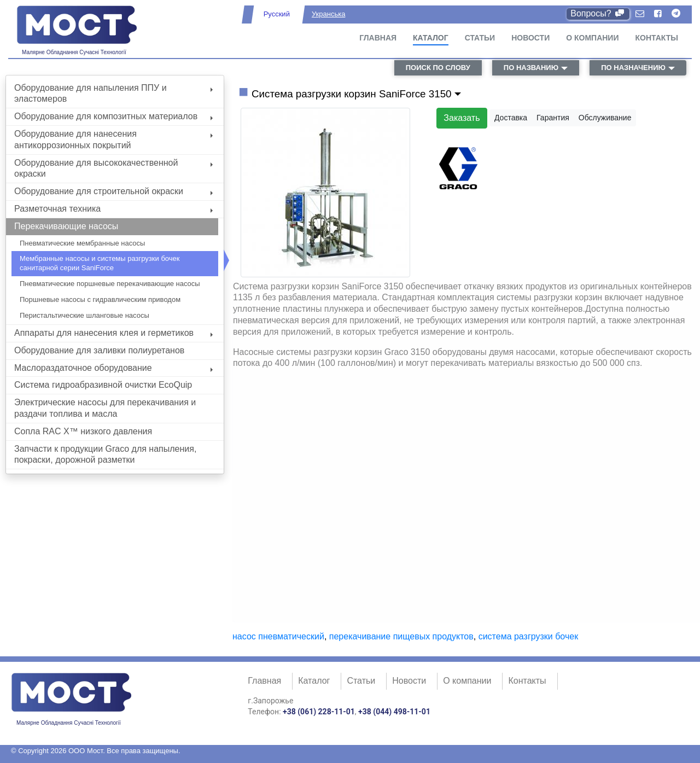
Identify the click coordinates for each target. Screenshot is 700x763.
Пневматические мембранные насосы (82, 243)
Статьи (480, 38)
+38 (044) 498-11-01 (394, 712)
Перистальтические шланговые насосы (84, 315)
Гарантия (553, 118)
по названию (531, 68)
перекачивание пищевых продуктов (401, 636)
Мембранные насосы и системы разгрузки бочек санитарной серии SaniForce (100, 263)
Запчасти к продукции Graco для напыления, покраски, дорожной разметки (105, 455)
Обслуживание (605, 118)
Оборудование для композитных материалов (113, 116)
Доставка (511, 118)
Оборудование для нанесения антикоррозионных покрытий (113, 139)
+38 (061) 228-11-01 (319, 712)
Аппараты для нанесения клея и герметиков (113, 333)
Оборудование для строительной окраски (113, 191)
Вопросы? (598, 13)
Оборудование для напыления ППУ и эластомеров (113, 94)
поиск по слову (438, 68)
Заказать (462, 118)
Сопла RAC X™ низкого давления (83, 431)
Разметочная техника (113, 209)
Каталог (431, 38)
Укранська (328, 14)
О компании (592, 38)
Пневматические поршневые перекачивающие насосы (110, 284)
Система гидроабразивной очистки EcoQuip (103, 385)
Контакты (657, 38)
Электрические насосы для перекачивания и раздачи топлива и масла (105, 408)
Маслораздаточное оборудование (113, 368)
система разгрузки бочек (529, 636)
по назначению (633, 68)
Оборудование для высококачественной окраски (113, 168)
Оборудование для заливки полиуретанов (99, 350)
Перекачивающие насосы (66, 226)
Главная (378, 38)
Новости (530, 38)
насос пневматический (278, 636)
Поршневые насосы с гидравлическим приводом (100, 299)
